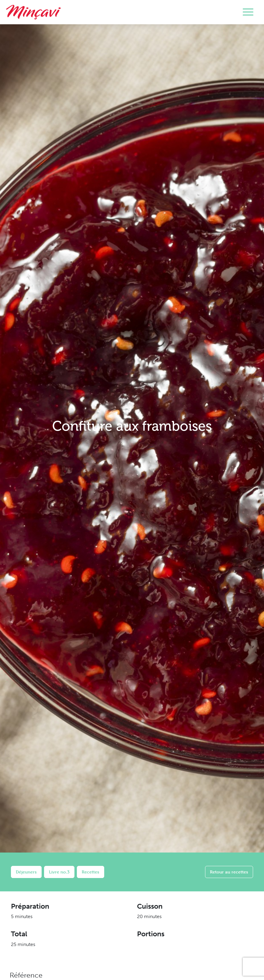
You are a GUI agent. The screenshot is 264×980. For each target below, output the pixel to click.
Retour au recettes (229, 872)
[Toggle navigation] (248, 12)
